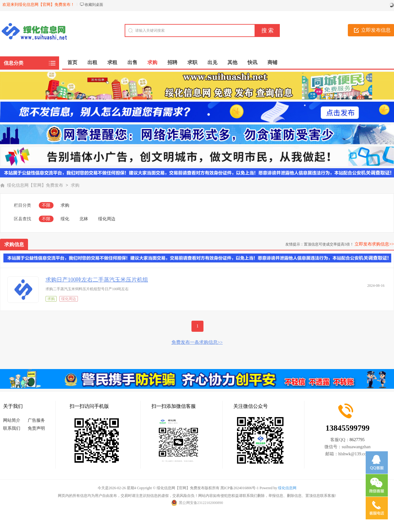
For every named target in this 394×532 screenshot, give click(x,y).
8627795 (357, 440)
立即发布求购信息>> (374, 244)
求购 (75, 185)
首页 (72, 62)
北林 (84, 219)
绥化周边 (107, 219)
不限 (46, 205)
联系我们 (12, 428)
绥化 (65, 219)
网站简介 (12, 420)
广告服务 (36, 420)
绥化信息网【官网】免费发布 (35, 185)
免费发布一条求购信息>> (197, 342)
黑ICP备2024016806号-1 (240, 488)
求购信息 (14, 244)
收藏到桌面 (94, 5)
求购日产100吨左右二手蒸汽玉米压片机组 (97, 280)
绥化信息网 (287, 488)
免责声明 (36, 428)
